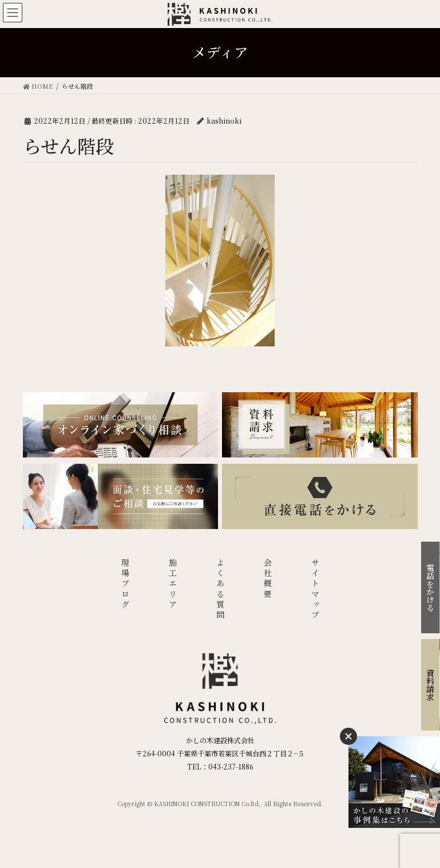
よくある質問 (220, 589)
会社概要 (268, 579)
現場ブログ (125, 584)
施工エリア (173, 584)
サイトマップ (315, 589)
